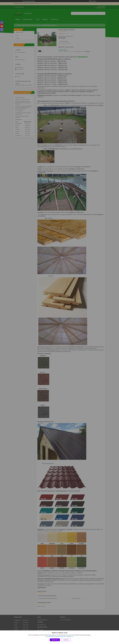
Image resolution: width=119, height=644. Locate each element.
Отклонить (66, 640)
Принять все (55, 640)
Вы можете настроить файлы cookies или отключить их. (59, 636)
